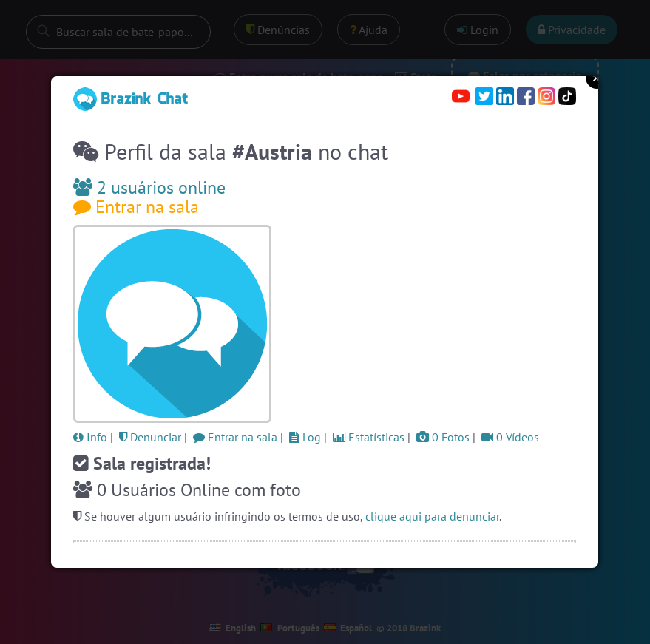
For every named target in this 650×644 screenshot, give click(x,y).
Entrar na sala (136, 207)
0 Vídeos (510, 437)
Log (305, 437)
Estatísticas (369, 437)
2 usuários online (149, 187)
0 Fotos (443, 437)
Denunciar (150, 437)
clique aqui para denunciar (432, 516)
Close (597, 78)
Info (90, 437)
